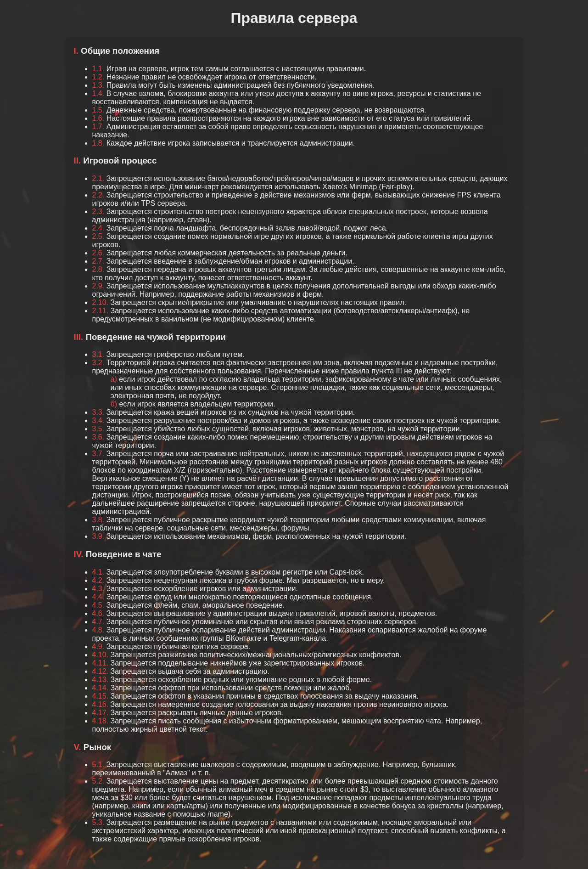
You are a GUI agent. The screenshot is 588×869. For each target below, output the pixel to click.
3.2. (98, 363)
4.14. (101, 688)
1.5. (98, 110)
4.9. (98, 646)
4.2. (98, 580)
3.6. (98, 437)
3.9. (98, 536)
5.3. (98, 822)
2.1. (98, 178)
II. (78, 161)
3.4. (98, 420)
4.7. (98, 622)
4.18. (101, 721)
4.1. (98, 572)
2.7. (98, 261)
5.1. (98, 765)
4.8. (98, 630)
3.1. (98, 354)
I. (76, 51)
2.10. (101, 302)
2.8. (98, 269)
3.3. (98, 412)
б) (114, 404)
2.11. (101, 311)
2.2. (98, 195)
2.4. (98, 228)
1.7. (98, 127)
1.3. (98, 85)
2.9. (98, 286)
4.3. (98, 589)
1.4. (98, 93)
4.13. (101, 680)
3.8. (98, 520)
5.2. (98, 781)
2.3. (98, 212)
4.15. (101, 696)
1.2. (98, 77)
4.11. (101, 663)
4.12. (101, 671)
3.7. (98, 454)
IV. (79, 554)
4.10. (101, 655)
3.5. (98, 429)
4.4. (98, 597)
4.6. (98, 613)
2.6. (98, 253)
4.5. (98, 605)
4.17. (101, 713)
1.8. (98, 143)
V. (78, 747)
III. (79, 337)
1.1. (98, 69)
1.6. (98, 118)
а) (114, 379)
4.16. (101, 704)
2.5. (98, 236)
